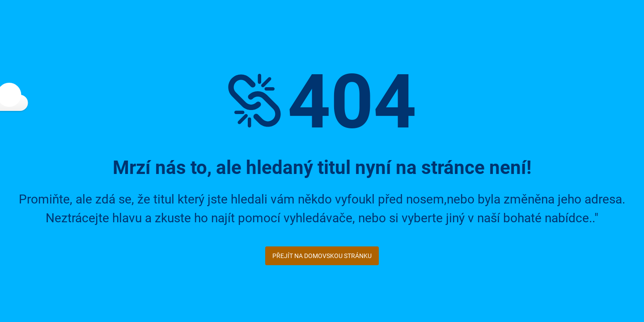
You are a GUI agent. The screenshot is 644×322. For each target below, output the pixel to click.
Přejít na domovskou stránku (322, 256)
